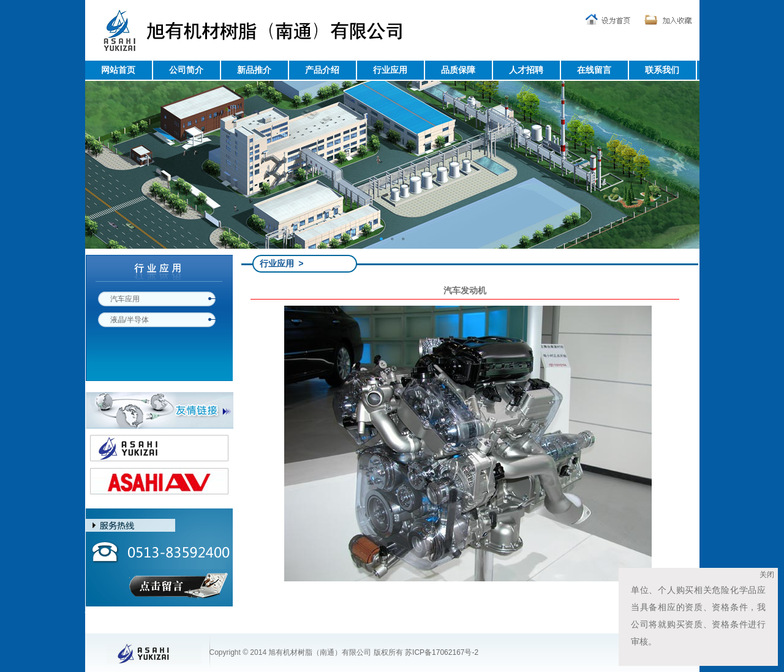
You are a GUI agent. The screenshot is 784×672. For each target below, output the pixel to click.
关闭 (772, 575)
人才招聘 (526, 70)
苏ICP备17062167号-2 (442, 652)
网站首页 (118, 70)
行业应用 (390, 70)
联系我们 (662, 70)
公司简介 (186, 70)
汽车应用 (125, 299)
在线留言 (594, 70)
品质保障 (458, 70)
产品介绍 (322, 70)
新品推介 (254, 70)
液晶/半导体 (130, 320)
